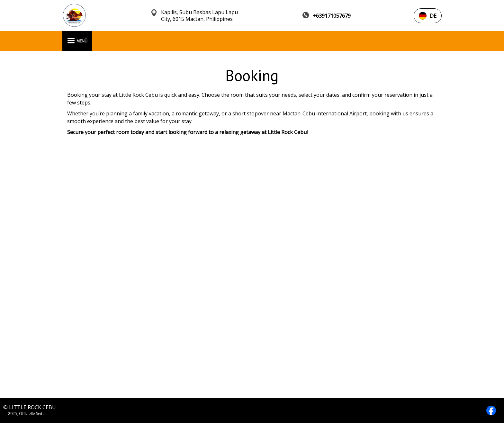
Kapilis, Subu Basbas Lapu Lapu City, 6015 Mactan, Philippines (199, 16)
